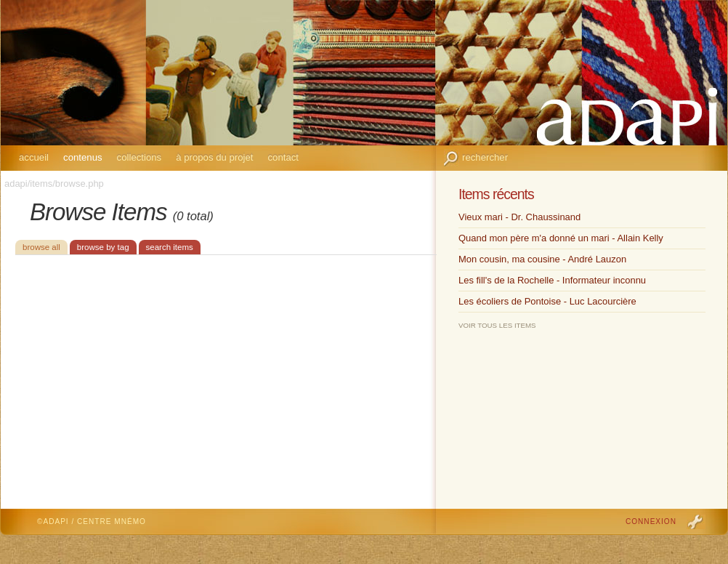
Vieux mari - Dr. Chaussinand (519, 217)
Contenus (83, 157)
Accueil (34, 157)
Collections (139, 157)
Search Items (170, 247)
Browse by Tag (103, 247)
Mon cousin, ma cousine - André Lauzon (542, 259)
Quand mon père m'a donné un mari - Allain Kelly (561, 238)
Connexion (651, 521)
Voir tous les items (497, 325)
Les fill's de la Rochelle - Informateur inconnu (552, 280)
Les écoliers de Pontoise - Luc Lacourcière (547, 301)
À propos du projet (214, 157)
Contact (283, 157)
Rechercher (485, 157)
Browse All (41, 247)
